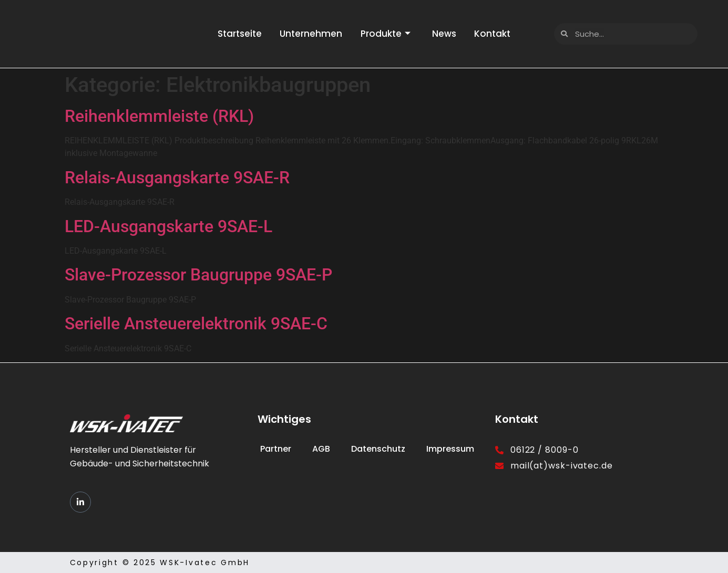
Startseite (234, 34)
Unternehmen (308, 34)
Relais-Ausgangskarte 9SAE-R (177, 178)
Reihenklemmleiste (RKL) (159, 116)
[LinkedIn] (80, 502)
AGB (321, 449)
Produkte (386, 34)
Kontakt (498, 34)
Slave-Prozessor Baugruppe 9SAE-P (198, 275)
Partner (276, 449)
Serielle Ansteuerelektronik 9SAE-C (196, 324)
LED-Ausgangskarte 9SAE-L (168, 226)
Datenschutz (378, 449)
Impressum (450, 449)
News (447, 34)
